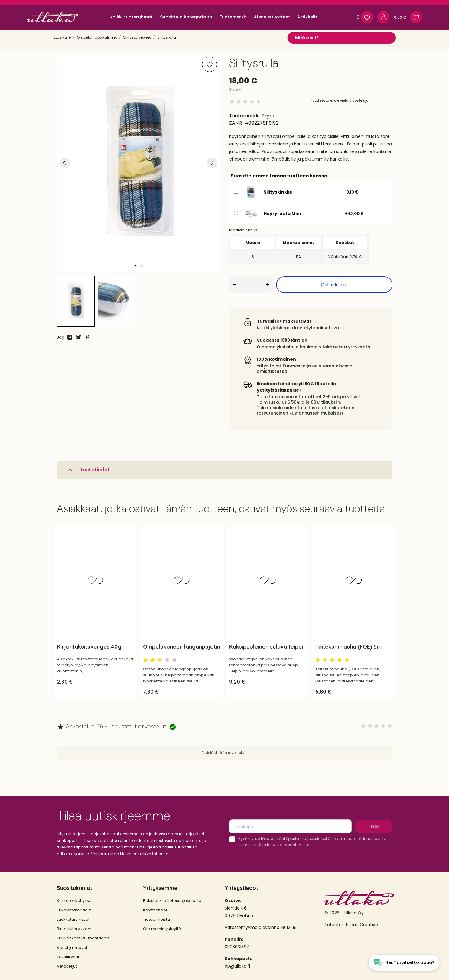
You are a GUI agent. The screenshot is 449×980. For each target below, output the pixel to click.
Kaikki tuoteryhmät (131, 17)
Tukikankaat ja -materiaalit (83, 938)
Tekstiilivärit (68, 957)
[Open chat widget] (404, 963)
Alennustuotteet (272, 17)
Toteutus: (335, 925)
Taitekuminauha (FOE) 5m (348, 647)
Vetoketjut (67, 966)
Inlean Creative (362, 925)
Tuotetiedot (88, 470)
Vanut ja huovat (72, 947)
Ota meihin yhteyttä (162, 929)
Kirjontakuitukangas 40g (89, 647)
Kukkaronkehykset (75, 901)
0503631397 (237, 947)
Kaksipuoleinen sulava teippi (266, 647)
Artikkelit (307, 17)
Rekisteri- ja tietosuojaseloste (172, 901)
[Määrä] (251, 285)
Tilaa (374, 827)
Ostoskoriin (334, 285)
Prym (268, 116)
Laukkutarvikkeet (73, 919)
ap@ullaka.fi (237, 966)
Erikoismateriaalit (74, 910)
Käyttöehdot (155, 910)
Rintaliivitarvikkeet (74, 929)
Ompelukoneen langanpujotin (182, 647)
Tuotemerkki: (245, 116)
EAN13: (236, 123)
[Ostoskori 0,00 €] (408, 17)
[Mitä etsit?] (342, 38)
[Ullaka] (53, 17)
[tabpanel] (138, 163)
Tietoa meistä (156, 919)
